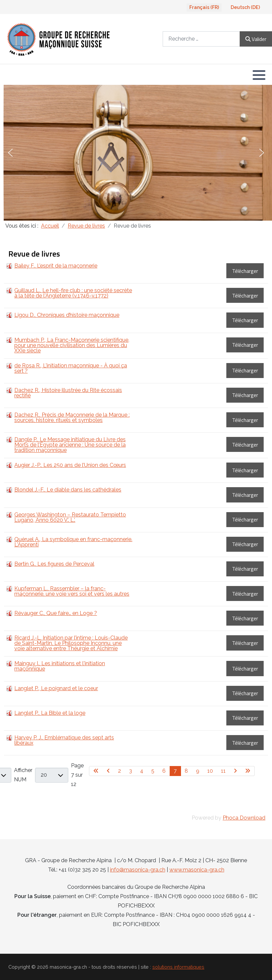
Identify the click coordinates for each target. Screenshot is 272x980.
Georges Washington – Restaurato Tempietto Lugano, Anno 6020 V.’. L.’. (70, 517)
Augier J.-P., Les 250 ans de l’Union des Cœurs (70, 465)
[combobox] (201, 39)
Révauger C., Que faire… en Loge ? (56, 613)
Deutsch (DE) (245, 7)
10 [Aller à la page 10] (210, 771)
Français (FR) (204, 7)
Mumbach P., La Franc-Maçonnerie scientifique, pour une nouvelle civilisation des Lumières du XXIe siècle (72, 345)
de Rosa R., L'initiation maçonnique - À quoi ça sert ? (71, 368)
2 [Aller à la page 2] (119, 771)
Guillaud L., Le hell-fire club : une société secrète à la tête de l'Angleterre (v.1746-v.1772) (73, 293)
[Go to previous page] (108, 771)
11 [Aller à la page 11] (223, 771)
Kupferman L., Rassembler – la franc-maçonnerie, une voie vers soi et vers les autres (72, 591)
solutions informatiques (178, 967)
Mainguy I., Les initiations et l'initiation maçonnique (60, 666)
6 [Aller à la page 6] (164, 771)
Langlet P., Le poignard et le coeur (56, 688)
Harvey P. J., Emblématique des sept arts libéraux (64, 740)
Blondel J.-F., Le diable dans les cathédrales (68, 490)
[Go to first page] (96, 771)
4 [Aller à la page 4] (142, 771)
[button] (259, 75)
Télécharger (245, 271)
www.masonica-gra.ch (197, 870)
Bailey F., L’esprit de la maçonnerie (56, 266)
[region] (136, 153)
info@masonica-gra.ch (138, 870)
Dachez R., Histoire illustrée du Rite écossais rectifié (68, 393)
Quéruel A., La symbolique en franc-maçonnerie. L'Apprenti (73, 542)
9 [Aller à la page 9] (198, 771)
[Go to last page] (248, 771)
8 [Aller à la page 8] (186, 771)
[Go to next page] (235, 771)
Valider (256, 39)
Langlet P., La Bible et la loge (50, 713)
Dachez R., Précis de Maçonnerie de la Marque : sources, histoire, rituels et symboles (72, 417)
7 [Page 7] (175, 771)
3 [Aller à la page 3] (130, 771)
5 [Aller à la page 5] (153, 771)
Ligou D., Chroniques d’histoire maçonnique (67, 315)
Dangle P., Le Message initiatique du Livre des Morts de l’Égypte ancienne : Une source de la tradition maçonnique (70, 445)
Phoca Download (244, 818)
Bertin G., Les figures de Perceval (54, 564)
